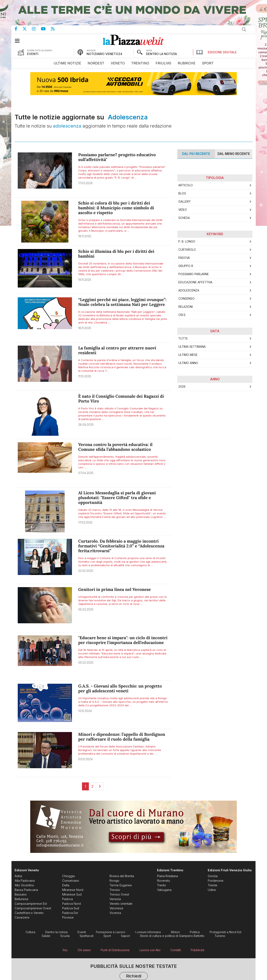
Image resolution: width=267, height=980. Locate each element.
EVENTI (33, 54)
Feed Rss (55, 29)
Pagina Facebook (19, 29)
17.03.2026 (85, 183)
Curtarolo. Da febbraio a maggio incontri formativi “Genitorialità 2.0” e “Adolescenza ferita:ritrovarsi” (121, 546)
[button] (19, 41)
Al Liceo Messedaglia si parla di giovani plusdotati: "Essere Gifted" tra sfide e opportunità (117, 498)
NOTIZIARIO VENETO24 (104, 54)
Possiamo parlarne (194, 274)
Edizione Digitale (217, 52)
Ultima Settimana (192, 347)
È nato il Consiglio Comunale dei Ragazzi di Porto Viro (121, 399)
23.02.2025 (86, 571)
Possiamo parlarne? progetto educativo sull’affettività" (117, 157)
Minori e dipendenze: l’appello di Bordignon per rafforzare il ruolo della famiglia (122, 737)
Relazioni (186, 307)
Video (183, 210)
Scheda (184, 218)
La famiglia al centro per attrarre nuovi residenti (117, 350)
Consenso (186, 299)
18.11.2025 (85, 328)
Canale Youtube (46, 29)
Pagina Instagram (36, 29)
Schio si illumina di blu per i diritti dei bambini (116, 254)
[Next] (100, 786)
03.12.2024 (85, 759)
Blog (182, 193)
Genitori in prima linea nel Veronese (115, 590)
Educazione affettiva (195, 282)
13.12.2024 (85, 711)
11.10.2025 (85, 376)
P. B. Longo (187, 241)
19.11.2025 (85, 236)
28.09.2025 (86, 425)
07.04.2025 (86, 473)
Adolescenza (189, 290)
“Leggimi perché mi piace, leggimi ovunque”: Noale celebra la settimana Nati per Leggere (122, 302)
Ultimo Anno (188, 363)
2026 (182, 387)
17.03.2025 (85, 522)
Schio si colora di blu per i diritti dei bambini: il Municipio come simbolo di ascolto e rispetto (116, 208)
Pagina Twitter (27, 29)
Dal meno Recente (234, 154)
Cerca (244, 29)
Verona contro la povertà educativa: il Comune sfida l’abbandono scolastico (115, 447)
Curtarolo (187, 250)
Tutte (183, 339)
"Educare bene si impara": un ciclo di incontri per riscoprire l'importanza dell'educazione (123, 640)
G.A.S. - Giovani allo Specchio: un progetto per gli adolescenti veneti (120, 689)
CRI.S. (182, 315)
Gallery (185, 202)
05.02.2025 (86, 609)
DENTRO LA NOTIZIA (161, 54)
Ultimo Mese (188, 355)
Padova (184, 258)
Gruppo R (186, 266)
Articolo (186, 185)
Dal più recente (196, 154)
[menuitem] (67, 63)
